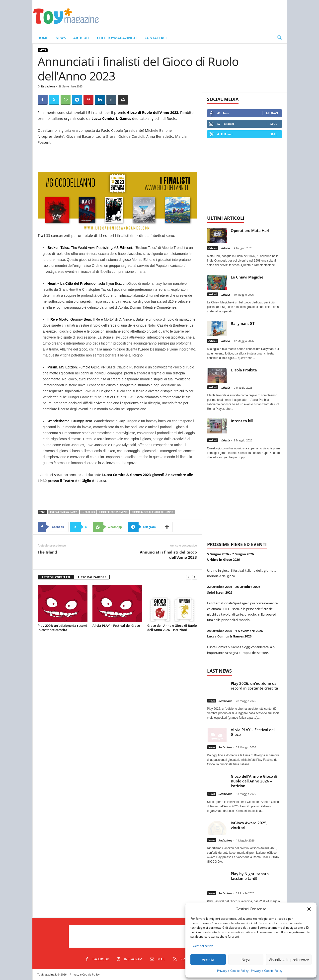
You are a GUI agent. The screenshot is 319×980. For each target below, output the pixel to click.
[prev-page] (189, 577)
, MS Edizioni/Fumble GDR (73, 367)
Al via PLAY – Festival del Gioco (116, 626)
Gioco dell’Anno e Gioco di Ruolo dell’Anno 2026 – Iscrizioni (172, 628)
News (61, 38)
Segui (274, 124)
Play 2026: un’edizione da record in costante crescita (62, 628)
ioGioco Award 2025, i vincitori (250, 825)
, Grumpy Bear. (70, 319)
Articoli (81, 38)
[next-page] (195, 577)
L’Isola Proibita (244, 370)
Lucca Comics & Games (111, 118)
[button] (309, 909)
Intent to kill (242, 421)
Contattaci (156, 38)
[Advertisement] (196, 16)
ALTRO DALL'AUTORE (92, 577)
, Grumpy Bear (70, 421)
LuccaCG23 (88, 512)
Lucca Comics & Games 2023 (126, 475)
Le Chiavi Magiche (247, 277)
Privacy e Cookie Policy (233, 971)
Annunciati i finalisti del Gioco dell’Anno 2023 (168, 555)
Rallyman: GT (243, 323)
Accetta (208, 960)
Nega (246, 960)
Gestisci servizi (203, 946)
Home (43, 38)
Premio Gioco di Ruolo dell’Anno (153, 512)
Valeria (225, 248)
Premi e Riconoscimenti (113, 512)
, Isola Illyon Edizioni (87, 283)
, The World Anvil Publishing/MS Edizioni (90, 248)
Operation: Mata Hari (250, 230)
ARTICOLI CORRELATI (56, 577)
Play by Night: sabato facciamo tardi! (250, 876)
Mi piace (272, 113)
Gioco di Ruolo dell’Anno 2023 (153, 112)
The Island (47, 552)
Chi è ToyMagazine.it (117, 38)
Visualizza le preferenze (289, 960)
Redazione (48, 86)
